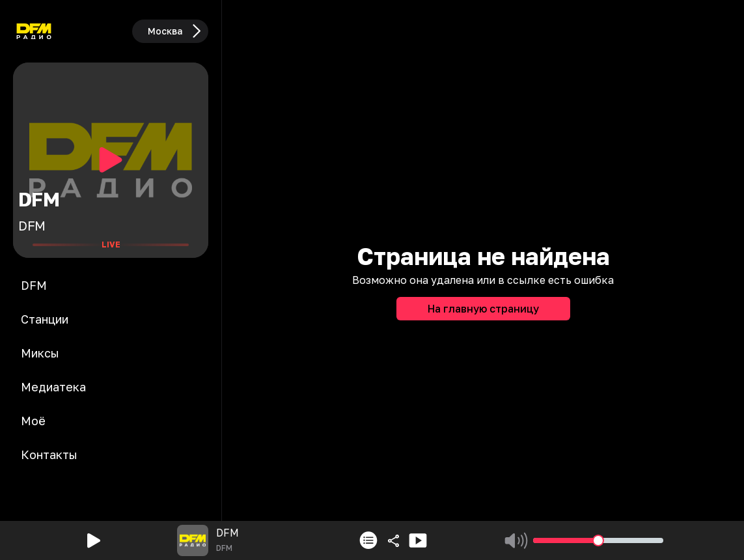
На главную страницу (483, 309)
